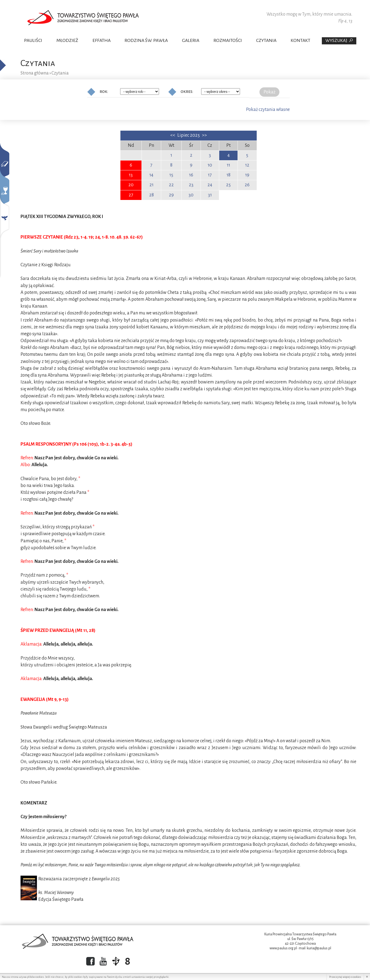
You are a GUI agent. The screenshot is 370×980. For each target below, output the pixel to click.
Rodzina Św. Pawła (146, 41)
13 (131, 175)
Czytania (266, 41)
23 (191, 185)
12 (247, 165)
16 (191, 175)
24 (210, 185)
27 (131, 195)
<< (173, 135)
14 (151, 175)
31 (210, 195)
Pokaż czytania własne (268, 110)
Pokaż (269, 92)
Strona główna (35, 73)
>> (204, 135)
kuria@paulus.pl (319, 948)
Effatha (102, 41)
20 (131, 185)
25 (228, 185)
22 (171, 185)
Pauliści (33, 41)
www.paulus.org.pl (283, 948)
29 (171, 195)
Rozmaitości (228, 41)
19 (247, 175)
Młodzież (67, 41)
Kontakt (300, 41)
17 (210, 175)
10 (210, 165)
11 (229, 165)
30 (191, 195)
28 (151, 195)
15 (171, 175)
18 (229, 175)
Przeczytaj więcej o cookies (345, 977)
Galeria (191, 41)
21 (151, 185)
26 (247, 185)
